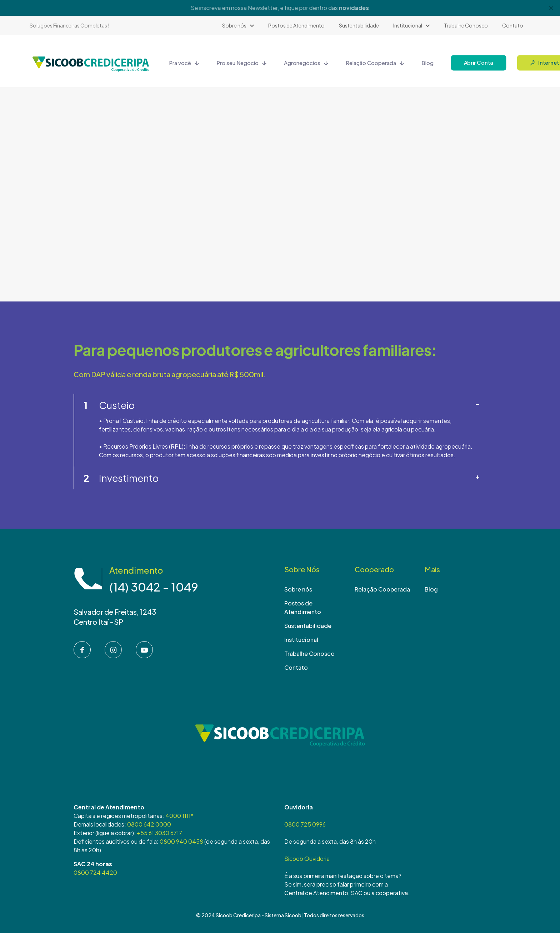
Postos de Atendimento (303, 607)
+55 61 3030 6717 (159, 833)
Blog (431, 589)
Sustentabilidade (308, 626)
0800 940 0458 (181, 841)
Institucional (301, 640)
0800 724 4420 (95, 872)
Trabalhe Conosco (309, 653)
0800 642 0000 (149, 824)
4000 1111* (179, 816)
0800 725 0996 (305, 824)
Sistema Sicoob (283, 915)
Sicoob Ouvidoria (307, 859)
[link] (280, 430)
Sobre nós (298, 589)
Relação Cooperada (382, 589)
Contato (296, 667)
